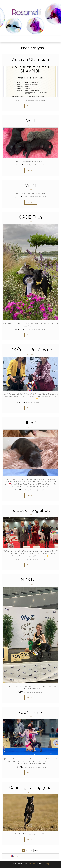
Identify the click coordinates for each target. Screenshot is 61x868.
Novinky (26, 64)
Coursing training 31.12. (31, 787)
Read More (31, 106)
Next (36, 850)
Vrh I (31, 121)
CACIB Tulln (31, 217)
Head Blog (45, 864)
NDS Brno (30, 580)
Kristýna (21, 100)
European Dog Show (30, 510)
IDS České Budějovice (31, 350)
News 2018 (33, 64)
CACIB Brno (30, 712)
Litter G (30, 423)
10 (31, 850)
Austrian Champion (31, 59)
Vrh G (31, 185)
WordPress (31, 864)
